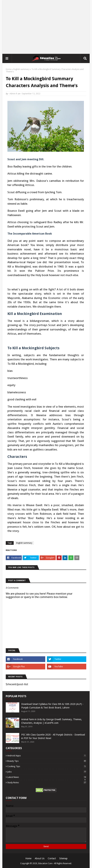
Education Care (45, 863)
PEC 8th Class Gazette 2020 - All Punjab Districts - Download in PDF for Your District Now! (53, 736)
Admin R (13, 94)
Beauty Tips (47, 761)
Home (9, 69)
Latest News (47, 777)
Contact (52, 858)
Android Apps (47, 756)
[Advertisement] (46, 27)
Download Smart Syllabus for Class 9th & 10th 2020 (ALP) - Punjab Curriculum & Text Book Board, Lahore (52, 706)
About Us (40, 858)
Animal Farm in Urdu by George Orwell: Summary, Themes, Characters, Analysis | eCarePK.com (52, 721)
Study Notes (47, 782)
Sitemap (63, 858)
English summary (21, 69)
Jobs (47, 772)
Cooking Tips (47, 766)
